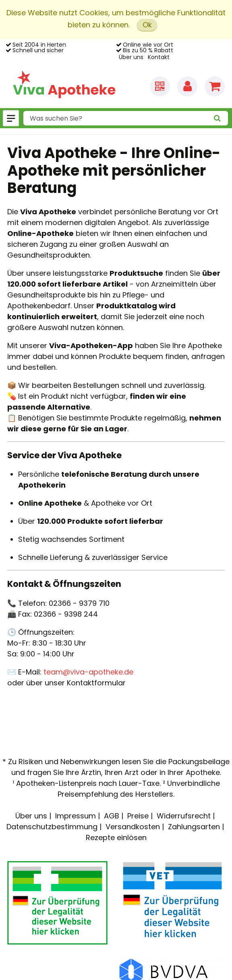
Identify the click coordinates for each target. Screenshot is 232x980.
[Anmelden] (187, 86)
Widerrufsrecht (184, 816)
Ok (147, 25)
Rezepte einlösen (116, 838)
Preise (138, 816)
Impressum (76, 816)
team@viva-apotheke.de (88, 672)
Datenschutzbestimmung (52, 827)
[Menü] (11, 118)
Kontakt (159, 57)
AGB (112, 816)
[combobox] (126, 118)
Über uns (131, 57)
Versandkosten (133, 827)
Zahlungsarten (194, 827)
